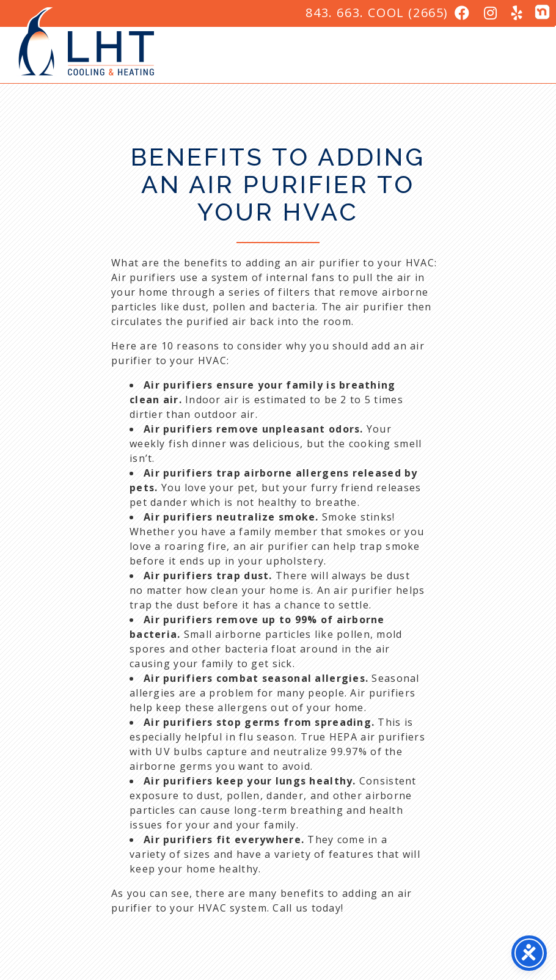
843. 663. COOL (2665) (377, 13)
